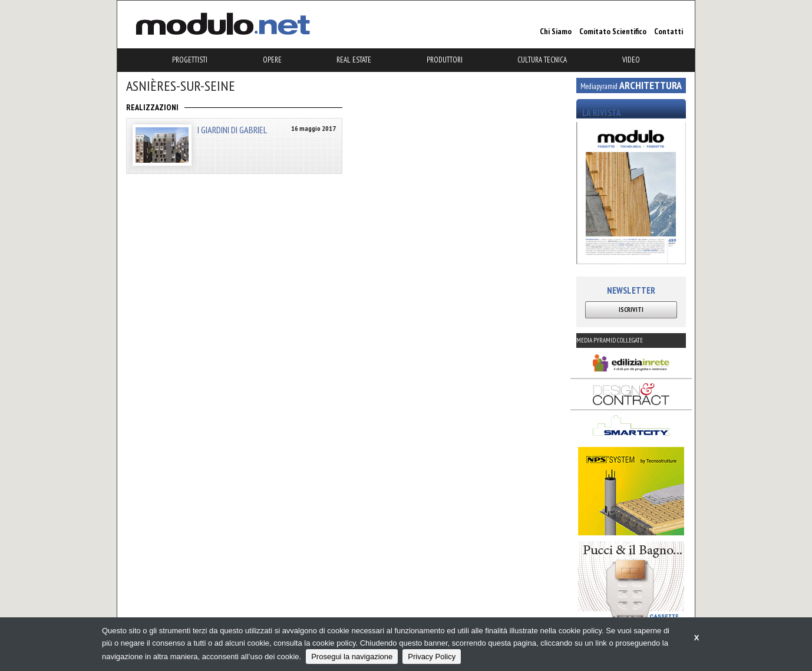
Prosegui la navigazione (352, 657)
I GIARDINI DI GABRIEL (232, 130)
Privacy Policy (432, 657)
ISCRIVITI (631, 310)
